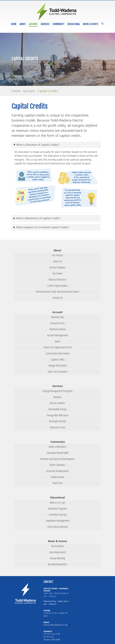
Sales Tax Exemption (57, 372)
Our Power (58, 273)
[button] (103, 24)
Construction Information (57, 353)
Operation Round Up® (57, 453)
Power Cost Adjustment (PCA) (57, 347)
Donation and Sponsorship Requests (57, 459)
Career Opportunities (57, 286)
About (23, 24)
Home (14, 24)
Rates (58, 341)
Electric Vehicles (57, 403)
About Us (58, 261)
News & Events (91, 24)
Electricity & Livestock (58, 527)
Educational (74, 24)
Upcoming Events (57, 552)
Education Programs (57, 508)
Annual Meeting (58, 558)
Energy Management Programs (57, 391)
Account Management (58, 335)
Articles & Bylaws (57, 267)
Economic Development (57, 471)
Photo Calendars (57, 465)
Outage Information (58, 365)
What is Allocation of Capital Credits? (38, 145)
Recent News (58, 546)
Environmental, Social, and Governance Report (58, 292)
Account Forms (58, 323)
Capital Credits (48, 91)
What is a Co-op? (58, 503)
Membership (57, 317)
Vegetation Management (58, 521)
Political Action (58, 477)
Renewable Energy (57, 409)
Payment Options (58, 329)
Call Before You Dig (57, 515)
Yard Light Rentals (58, 421)
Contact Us (58, 298)
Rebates (57, 397)
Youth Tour (58, 483)
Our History (57, 255)
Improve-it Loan (57, 427)
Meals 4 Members (58, 447)
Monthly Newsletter (58, 564)
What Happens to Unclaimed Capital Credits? (43, 227)
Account (33, 24)
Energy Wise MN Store (58, 415)
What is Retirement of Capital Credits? (38, 218)
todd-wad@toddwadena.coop (56, 625)
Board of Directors (57, 279)
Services (45, 24)
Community (58, 24)
